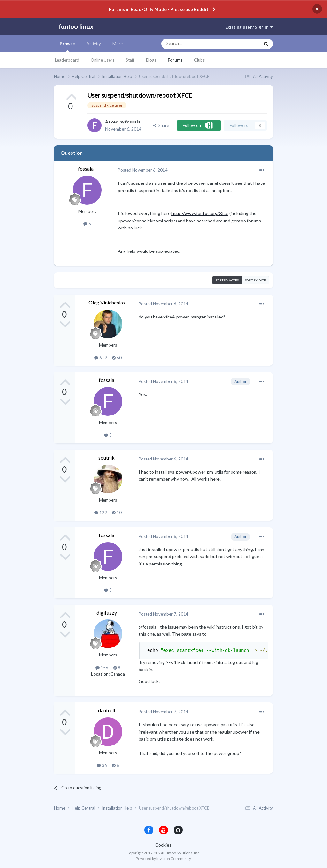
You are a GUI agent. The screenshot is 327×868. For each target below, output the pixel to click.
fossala (133, 122)
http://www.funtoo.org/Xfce (200, 213)
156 (102, 668)
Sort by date (255, 280)
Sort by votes (227, 280)
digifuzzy (107, 613)
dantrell (106, 710)
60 (117, 358)
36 (102, 765)
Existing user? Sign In (249, 27)
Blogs (151, 60)
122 (101, 513)
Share (161, 125)
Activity (94, 44)
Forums (175, 60)
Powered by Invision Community (163, 859)
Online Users (103, 60)
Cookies (163, 845)
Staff (130, 60)
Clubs (199, 60)
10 (117, 513)
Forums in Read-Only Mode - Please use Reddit (159, 9)
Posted (143, 170)
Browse (67, 47)
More (118, 44)
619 (101, 358)
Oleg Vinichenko (107, 302)
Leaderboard (67, 60)
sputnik (106, 457)
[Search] (198, 44)
